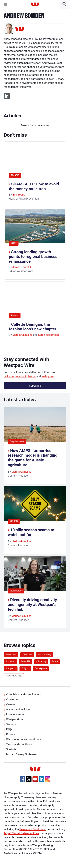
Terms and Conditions (32, 829)
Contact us (13, 699)
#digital (25, 668)
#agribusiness (17, 441)
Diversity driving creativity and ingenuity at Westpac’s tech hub (32, 605)
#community (45, 654)
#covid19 (26, 661)
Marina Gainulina (22, 335)
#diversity (41, 661)
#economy (11, 654)
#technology (16, 591)
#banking (10, 661)
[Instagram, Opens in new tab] (48, 781)
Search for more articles (35, 125)
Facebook (21, 376)
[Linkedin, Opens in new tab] (41, 779)
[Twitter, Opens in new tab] (29, 779)
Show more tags (14, 676)
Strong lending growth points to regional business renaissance (33, 257)
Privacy (10, 734)
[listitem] (35, 445)
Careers (11, 704)
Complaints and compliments (24, 694)
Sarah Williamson (48, 335)
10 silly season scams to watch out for (31, 532)
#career (15, 315)
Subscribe (35, 386)
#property (11, 668)
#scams (15, 175)
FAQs (9, 729)
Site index (12, 749)
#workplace (41, 668)
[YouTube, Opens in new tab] (35, 779)
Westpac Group (15, 719)
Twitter (32, 376)
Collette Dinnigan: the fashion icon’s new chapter (33, 327)
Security (11, 724)
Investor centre (15, 714)
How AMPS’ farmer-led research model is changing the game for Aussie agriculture (33, 458)
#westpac (27, 654)
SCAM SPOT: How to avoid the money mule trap (34, 186)
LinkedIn (9, 376)
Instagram (47, 376)
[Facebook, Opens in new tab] (22, 779)
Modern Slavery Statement (22, 754)
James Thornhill (22, 267)
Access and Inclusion (19, 709)
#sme (14, 243)
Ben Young (19, 195)
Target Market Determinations (21, 833)
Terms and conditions (19, 744)
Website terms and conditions (24, 739)
